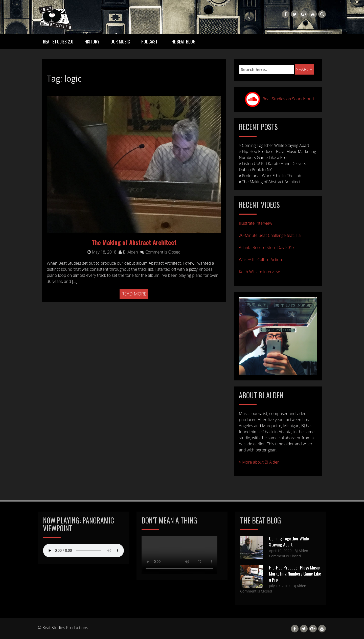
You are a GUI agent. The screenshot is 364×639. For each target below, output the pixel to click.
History (92, 41)
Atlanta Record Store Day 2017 (267, 247)
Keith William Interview (259, 272)
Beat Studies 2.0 (58, 41)
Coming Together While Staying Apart (276, 145)
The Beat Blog (182, 41)
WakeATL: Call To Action (260, 260)
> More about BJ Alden (259, 462)
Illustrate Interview (256, 223)
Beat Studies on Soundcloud (288, 99)
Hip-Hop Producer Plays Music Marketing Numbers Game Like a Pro (295, 574)
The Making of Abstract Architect (271, 182)
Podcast (150, 41)
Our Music (120, 41)
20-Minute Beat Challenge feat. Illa (270, 235)
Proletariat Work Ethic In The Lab (271, 176)
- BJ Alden (300, 551)
